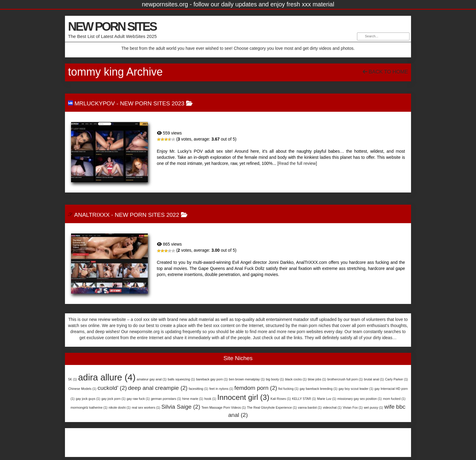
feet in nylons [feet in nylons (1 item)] (221, 389)
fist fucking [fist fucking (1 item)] (288, 389)
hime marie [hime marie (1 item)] (193, 399)
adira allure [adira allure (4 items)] (107, 377)
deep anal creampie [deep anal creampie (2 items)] (158, 388)
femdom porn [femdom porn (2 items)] (256, 388)
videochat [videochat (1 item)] (332, 407)
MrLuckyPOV (95, 103)
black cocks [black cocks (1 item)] (296, 379)
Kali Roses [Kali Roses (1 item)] (281, 399)
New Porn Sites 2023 (152, 103)
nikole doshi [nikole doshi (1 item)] (120, 407)
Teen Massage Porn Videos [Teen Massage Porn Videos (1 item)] (223, 407)
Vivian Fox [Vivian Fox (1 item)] (353, 407)
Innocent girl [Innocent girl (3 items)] (243, 397)
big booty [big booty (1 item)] (275, 379)
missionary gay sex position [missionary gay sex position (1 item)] (359, 399)
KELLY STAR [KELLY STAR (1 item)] (304, 399)
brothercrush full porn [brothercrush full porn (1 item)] (345, 379)
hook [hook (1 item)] (210, 399)
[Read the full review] (297, 163)
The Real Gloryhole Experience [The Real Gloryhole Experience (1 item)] (272, 407)
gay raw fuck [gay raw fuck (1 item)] (138, 399)
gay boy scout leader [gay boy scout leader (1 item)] (356, 389)
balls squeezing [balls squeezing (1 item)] (181, 379)
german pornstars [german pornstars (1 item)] (166, 399)
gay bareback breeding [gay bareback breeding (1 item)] (318, 389)
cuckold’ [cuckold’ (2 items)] (112, 388)
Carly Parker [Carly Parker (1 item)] (396, 379)
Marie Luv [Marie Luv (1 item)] (327, 399)
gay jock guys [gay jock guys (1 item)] (88, 399)
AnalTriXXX (92, 215)
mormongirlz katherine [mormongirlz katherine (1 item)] (89, 407)
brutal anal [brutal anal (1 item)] (374, 379)
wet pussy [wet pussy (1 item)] (373, 407)
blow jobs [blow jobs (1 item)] (317, 379)
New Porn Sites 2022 (147, 215)
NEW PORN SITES (112, 26)
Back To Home (385, 72)
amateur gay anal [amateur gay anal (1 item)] (151, 379)
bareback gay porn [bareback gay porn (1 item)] (212, 379)
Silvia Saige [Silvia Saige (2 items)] (181, 407)
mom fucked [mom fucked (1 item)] (394, 399)
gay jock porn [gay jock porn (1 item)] (113, 399)
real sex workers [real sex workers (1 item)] (146, 407)
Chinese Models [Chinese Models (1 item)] (82, 389)
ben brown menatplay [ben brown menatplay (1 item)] (247, 379)
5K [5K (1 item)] (72, 379)
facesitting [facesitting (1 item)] (199, 389)
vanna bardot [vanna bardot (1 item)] (310, 407)
